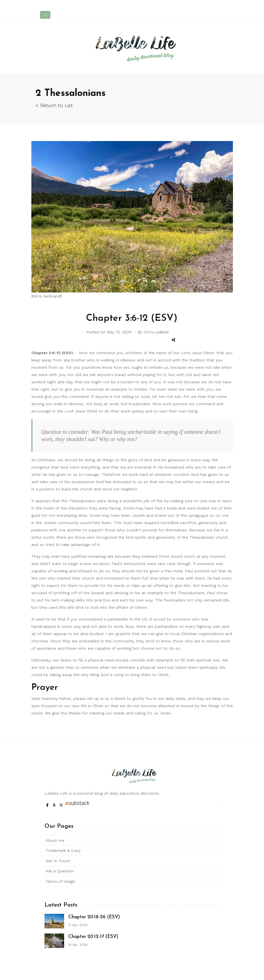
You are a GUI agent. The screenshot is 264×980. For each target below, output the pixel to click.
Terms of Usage (60, 881)
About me (55, 840)
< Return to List (54, 105)
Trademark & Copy (63, 850)
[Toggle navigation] (45, 15)
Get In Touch (58, 861)
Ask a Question (60, 871)
